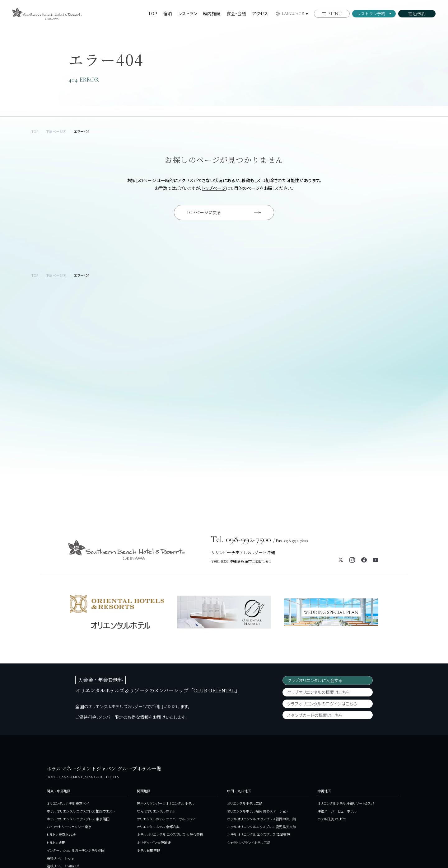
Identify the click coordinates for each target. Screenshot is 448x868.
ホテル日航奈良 (149, 785)
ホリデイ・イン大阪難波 (154, 777)
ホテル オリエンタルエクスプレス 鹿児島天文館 (262, 761)
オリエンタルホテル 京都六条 (158, 761)
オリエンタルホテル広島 (245, 738)
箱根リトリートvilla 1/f (63, 800)
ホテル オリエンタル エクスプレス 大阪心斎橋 (170, 769)
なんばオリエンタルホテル (156, 746)
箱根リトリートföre (60, 793)
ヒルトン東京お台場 (61, 769)
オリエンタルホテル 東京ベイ (68, 738)
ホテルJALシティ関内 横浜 (66, 808)
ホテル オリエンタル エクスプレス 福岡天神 (259, 769)
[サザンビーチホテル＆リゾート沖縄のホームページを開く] (47, 11)
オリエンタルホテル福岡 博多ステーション (258, 746)
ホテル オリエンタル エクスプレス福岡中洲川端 (262, 753)
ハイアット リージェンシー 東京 (69, 761)
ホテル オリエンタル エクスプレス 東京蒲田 (78, 753)
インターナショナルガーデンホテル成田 (76, 785)
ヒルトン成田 (56, 777)
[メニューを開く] (332, 14)
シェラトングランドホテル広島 (249, 777)
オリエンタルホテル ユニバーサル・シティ (166, 753)
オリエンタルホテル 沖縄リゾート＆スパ (346, 738)
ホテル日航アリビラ (332, 753)
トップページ (214, 188)
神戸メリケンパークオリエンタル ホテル (166, 738)
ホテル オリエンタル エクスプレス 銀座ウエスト (81, 746)
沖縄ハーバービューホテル (337, 746)
